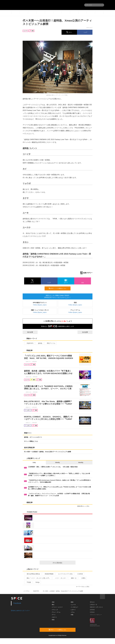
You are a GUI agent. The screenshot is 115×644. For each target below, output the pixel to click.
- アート (53, 615)
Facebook (17, 603)
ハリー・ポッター (60, 578)
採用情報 (92, 610)
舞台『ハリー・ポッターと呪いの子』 (38, 578)
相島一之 (73, 578)
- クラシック (55, 610)
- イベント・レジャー (57, 607)
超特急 (39, 343)
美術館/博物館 (48, 574)
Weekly (58, 462)
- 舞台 (53, 605)
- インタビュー (74, 607)
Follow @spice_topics (40, 305)
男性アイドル (50, 343)
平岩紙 (28, 582)
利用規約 (92, 612)
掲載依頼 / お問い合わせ (96, 607)
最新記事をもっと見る (84, 506)
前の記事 (28, 332)
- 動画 (72, 602)
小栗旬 (82, 578)
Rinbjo (37, 582)
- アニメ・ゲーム (56, 612)
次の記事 (87, 332)
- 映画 (53, 620)
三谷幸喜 (79, 574)
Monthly (81, 462)
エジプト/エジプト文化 (64, 574)
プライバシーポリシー (96, 615)
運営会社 (92, 602)
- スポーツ (54, 617)
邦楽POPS (29, 343)
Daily (34, 462)
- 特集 (72, 615)
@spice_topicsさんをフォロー (20, 610)
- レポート (73, 610)
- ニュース (73, 605)
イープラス (26, 591)
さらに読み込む (63, 563)
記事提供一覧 (93, 605)
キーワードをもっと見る (84, 587)
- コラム (72, 612)
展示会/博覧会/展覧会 (33, 574)
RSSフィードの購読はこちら (59, 288)
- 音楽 (53, 602)
